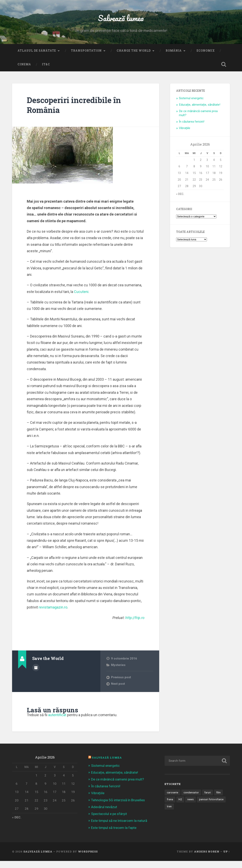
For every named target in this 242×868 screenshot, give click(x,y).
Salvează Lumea (107, 765)
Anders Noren (207, 859)
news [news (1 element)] (191, 807)
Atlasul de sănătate (37, 58)
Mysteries (118, 672)
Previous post (121, 684)
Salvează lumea (121, 21)
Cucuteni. (82, 299)
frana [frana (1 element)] (170, 807)
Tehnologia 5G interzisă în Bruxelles (118, 807)
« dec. (180, 201)
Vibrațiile (185, 135)
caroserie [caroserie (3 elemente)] (172, 799)
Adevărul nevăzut (104, 814)
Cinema (24, 71)
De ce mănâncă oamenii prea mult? (117, 786)
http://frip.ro (135, 625)
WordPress (88, 859)
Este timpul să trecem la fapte (114, 835)
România (174, 58)
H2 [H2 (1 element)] (180, 807)
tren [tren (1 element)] (169, 813)
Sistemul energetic (191, 105)
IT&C (46, 71)
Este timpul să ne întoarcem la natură (119, 828)
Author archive (36, 675)
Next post (118, 691)
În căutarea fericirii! (192, 129)
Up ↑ (227, 859)
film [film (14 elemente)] (218, 799)
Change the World (134, 58)
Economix (206, 58)
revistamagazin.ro (53, 614)
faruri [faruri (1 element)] (208, 799)
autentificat (57, 722)
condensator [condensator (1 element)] (191, 799)
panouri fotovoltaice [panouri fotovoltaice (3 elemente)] (211, 807)
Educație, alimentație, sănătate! (200, 112)
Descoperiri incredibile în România (76, 112)
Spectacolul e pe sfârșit (109, 821)
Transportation (86, 58)
